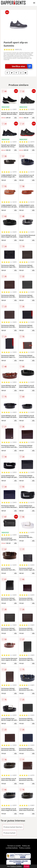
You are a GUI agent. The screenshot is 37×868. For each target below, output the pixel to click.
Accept (27, 866)
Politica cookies (25, 848)
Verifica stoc (22, 66)
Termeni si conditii (14, 846)
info (15, 118)
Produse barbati (9, 833)
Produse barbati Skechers (13, 827)
